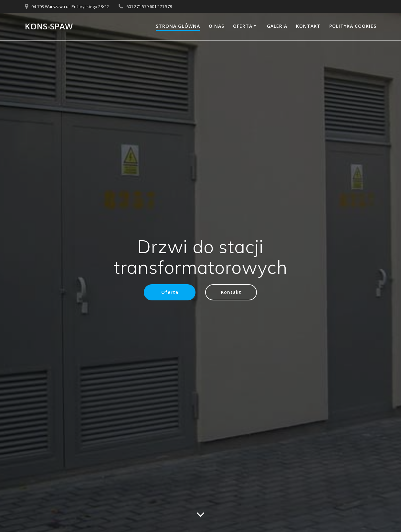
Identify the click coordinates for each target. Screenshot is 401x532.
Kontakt (308, 26)
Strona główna (178, 26)
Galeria (277, 26)
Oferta (243, 26)
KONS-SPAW (49, 26)
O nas (216, 26)
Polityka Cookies (353, 26)
